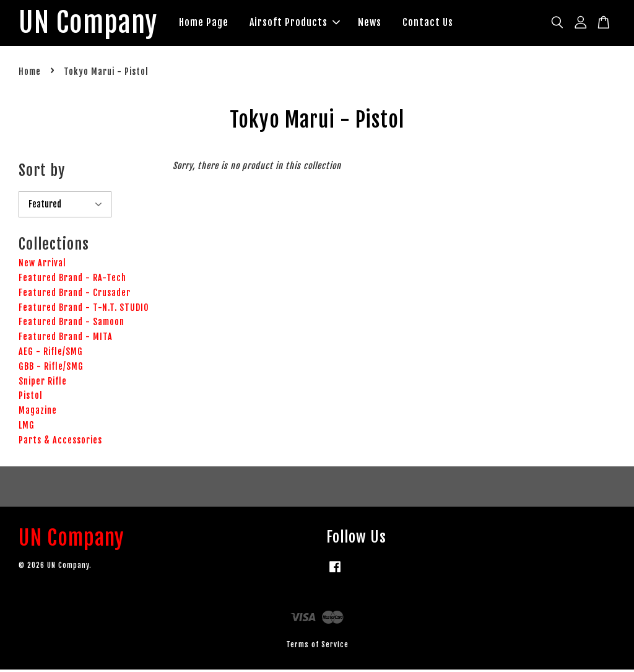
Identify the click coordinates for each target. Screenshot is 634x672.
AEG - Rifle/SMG (51, 353)
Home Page (213, 24)
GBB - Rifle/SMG (51, 368)
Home (30, 74)
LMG (27, 427)
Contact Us (437, 24)
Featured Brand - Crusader (75, 295)
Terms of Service (317, 646)
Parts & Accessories (60, 442)
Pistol (31, 398)
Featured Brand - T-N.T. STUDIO (84, 309)
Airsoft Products (304, 24)
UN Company (93, 24)
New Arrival (42, 265)
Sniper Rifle (43, 383)
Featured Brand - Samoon (72, 324)
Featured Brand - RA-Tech (72, 280)
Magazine (38, 413)
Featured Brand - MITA (66, 339)
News (379, 24)
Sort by (42, 172)
